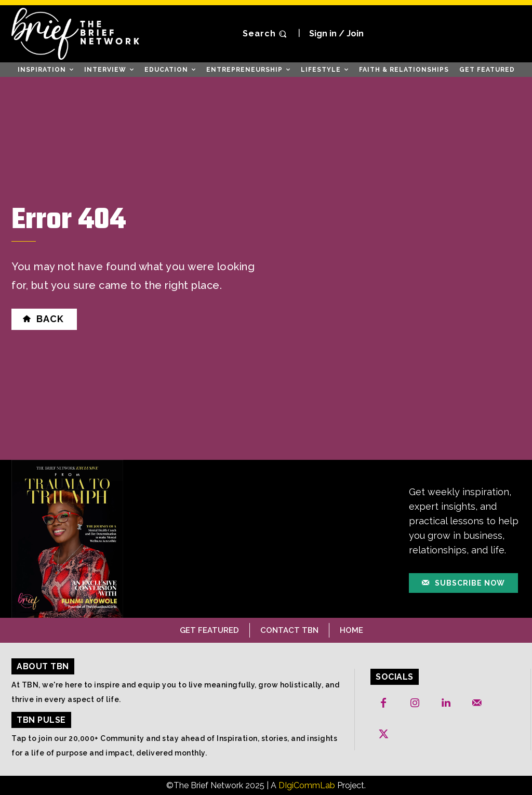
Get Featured (209, 630)
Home (351, 630)
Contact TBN (289, 630)
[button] (266, 34)
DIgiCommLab (307, 785)
